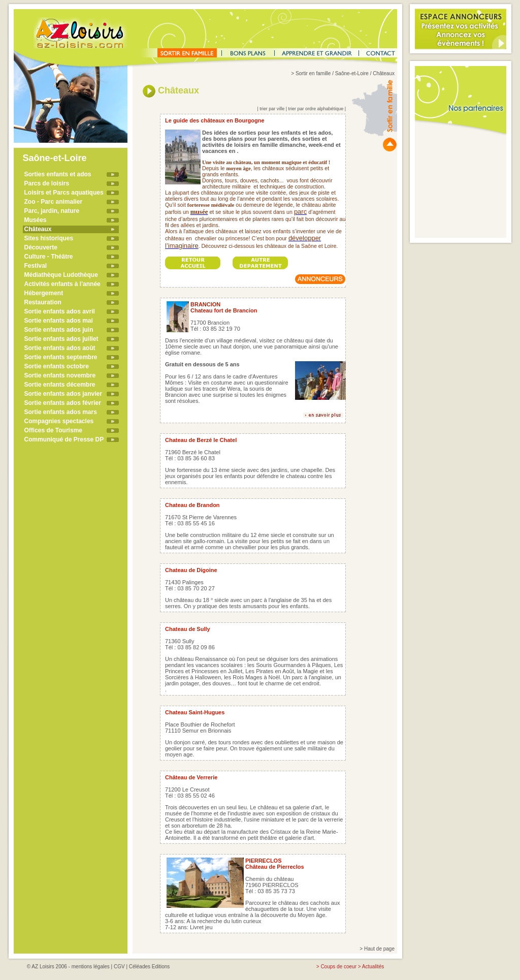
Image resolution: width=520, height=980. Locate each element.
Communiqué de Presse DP (64, 439)
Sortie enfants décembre (60, 385)
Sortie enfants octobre (57, 366)
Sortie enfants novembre (60, 375)
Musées (36, 220)
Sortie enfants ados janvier (63, 394)
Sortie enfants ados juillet (61, 339)
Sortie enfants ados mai (59, 321)
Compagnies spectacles (59, 421)
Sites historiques (49, 238)
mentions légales (91, 967)
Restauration (43, 302)
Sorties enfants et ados (58, 174)
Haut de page (379, 949)
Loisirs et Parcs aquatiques (64, 193)
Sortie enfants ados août (60, 348)
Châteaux (38, 229)
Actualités (373, 967)
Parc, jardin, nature (52, 211)
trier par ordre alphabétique (316, 109)
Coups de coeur (338, 967)
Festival (36, 266)
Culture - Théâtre (49, 257)
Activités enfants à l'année (62, 284)
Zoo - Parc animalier (54, 202)
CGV (119, 967)
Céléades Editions (150, 967)
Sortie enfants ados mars (61, 412)
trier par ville (272, 109)
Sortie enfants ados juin (59, 330)
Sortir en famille (313, 73)
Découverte (41, 247)
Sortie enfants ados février (63, 403)
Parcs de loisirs (47, 183)
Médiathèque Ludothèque (61, 275)
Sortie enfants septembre (61, 357)
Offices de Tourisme (53, 430)
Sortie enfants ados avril (60, 311)
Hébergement (44, 293)
